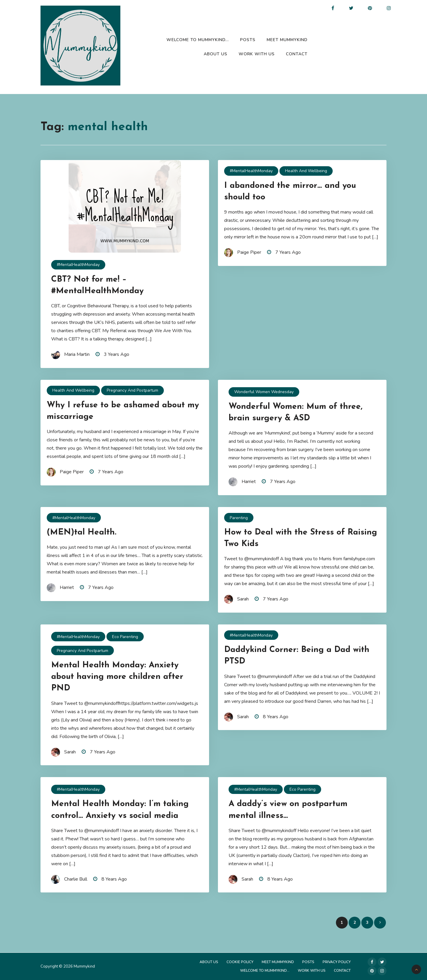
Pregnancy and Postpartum (132, 390)
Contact (297, 54)
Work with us (257, 54)
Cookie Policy (240, 962)
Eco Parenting (125, 637)
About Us (216, 54)
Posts (248, 40)
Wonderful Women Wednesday (264, 392)
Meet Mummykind (287, 40)
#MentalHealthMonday (78, 265)
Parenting (239, 518)
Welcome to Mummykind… (198, 40)
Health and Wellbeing (306, 171)
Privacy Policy (337, 962)
